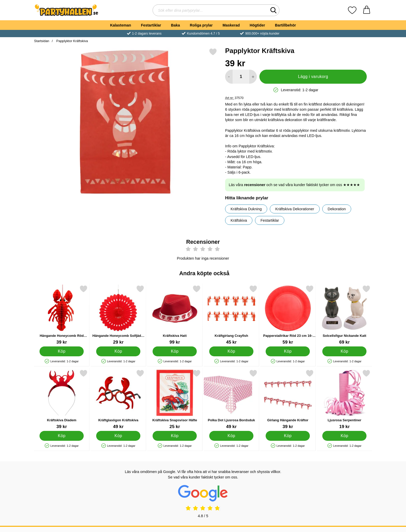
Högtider (257, 25)
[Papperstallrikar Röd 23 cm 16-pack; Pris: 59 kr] (288, 315)
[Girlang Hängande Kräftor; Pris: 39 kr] (288, 399)
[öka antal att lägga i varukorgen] (253, 77)
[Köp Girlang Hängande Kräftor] (288, 436)
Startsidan (42, 41)
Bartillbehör (286, 25)
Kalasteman (120, 25)
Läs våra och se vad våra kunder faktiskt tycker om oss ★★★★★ (294, 185)
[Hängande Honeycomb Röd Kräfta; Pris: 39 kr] (62, 315)
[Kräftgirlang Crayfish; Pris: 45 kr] (231, 315)
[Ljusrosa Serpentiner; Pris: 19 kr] (345, 399)
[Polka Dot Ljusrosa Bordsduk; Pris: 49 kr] (231, 399)
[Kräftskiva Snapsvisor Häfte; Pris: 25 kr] (175, 399)
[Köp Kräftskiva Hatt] (175, 351)
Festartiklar (151, 25)
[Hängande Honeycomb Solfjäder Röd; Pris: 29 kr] (118, 315)
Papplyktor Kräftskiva (72, 41)
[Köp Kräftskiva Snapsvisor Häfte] (175, 436)
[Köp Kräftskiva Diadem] (62, 436)
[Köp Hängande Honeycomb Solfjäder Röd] (118, 351)
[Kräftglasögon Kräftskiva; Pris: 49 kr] (118, 399)
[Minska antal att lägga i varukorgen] (229, 77)
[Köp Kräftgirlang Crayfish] (231, 351)
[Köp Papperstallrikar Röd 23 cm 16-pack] (288, 351)
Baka (175, 25)
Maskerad (231, 25)
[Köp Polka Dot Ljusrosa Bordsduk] (231, 436)
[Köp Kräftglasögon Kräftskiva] (118, 436)
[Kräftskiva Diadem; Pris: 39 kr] (62, 399)
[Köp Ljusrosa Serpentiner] (344, 436)
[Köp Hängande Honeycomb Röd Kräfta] (62, 351)
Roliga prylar (201, 25)
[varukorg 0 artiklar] (367, 10)
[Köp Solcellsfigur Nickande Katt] (344, 351)
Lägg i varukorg (313, 77)
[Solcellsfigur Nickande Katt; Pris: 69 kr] (345, 315)
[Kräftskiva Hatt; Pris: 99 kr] (175, 315)
